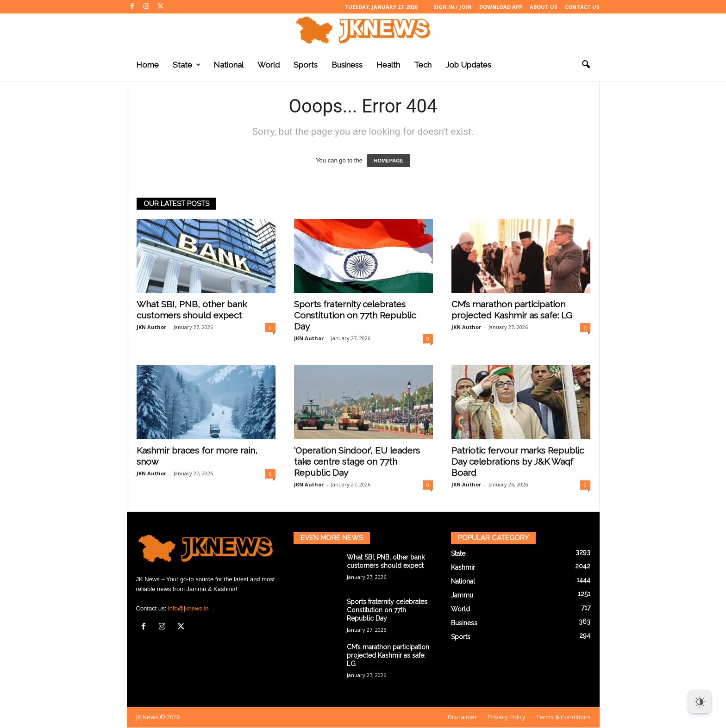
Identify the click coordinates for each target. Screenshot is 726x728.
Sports (306, 65)
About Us (544, 7)
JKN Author (151, 327)
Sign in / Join (452, 7)
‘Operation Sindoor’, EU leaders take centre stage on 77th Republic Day (357, 461)
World (269, 65)
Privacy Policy (507, 717)
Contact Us (582, 7)
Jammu (462, 595)
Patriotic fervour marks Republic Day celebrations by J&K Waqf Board (518, 461)
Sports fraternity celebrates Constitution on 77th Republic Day (355, 315)
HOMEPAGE (388, 161)
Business (347, 65)
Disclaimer (462, 717)
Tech (423, 65)
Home (147, 65)
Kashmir (463, 567)
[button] (586, 65)
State (187, 65)
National (228, 65)
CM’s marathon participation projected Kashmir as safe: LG (388, 655)
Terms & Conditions (563, 717)
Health (388, 65)
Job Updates (468, 65)
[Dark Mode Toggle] (700, 702)
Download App (501, 7)
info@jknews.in (188, 608)
